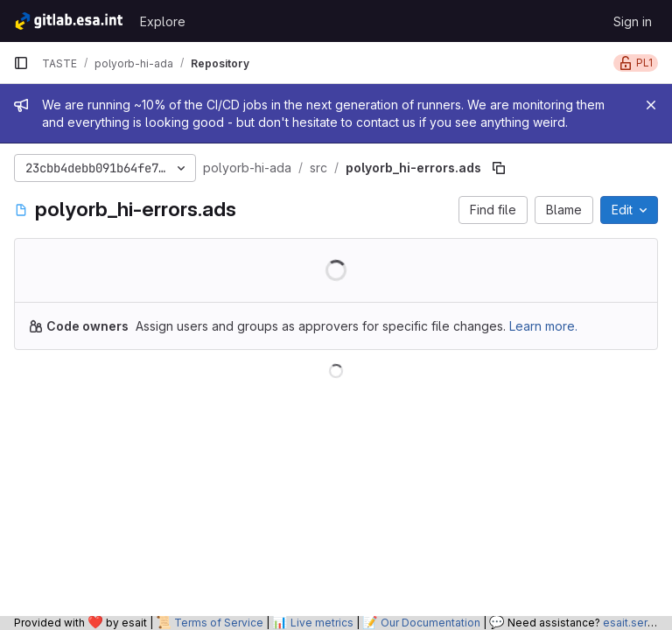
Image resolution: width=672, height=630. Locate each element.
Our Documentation (430, 623)
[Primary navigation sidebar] (21, 63)
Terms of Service (219, 623)
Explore (163, 21)
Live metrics (322, 623)
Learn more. (543, 326)
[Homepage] (68, 21)
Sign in (633, 21)
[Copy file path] (499, 168)
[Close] (651, 105)
